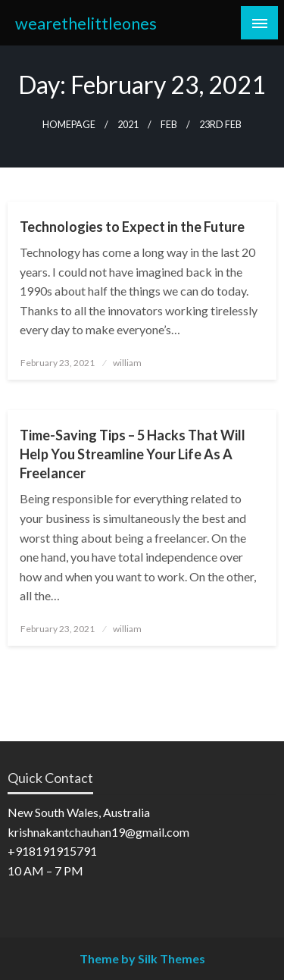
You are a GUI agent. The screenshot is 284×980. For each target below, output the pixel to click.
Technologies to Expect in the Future (132, 227)
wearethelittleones (86, 23)
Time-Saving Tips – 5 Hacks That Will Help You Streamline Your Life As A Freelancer (133, 454)
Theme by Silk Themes (142, 958)
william (127, 363)
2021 (128, 125)
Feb (169, 125)
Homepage (69, 125)
